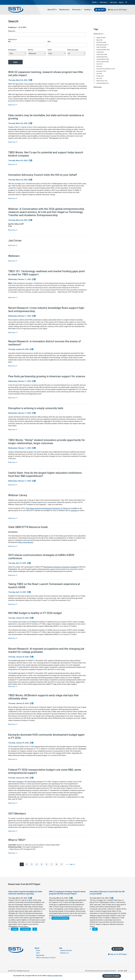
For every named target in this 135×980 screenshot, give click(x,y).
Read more (13, 105)
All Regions (12, 50)
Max (49, 42)
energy (15, 929)
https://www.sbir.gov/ (26, 542)
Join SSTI (101, 10)
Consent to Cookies (112, 976)
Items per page (73, 50)
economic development (60, 918)
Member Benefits (66, 950)
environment (25, 929)
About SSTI (52, 10)
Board (38, 950)
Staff (38, 953)
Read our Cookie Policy (55, 976)
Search (126, 2)
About (37, 948)
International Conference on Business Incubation (60, 567)
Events (95, 2)
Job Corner (113, 2)
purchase (74, 511)
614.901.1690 (122, 971)
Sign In (121, 2)
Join (61, 948)
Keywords (12, 31)
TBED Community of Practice (46, 958)
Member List (65, 953)
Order (50, 50)
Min (10, 42)
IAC (95, 929)
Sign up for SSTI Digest (119, 10)
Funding (88, 10)
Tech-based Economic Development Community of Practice (47, 508)
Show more (98, 87)
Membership (65, 10)
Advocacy (104, 2)
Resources (77, 10)
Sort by (30, 50)
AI (35, 929)
